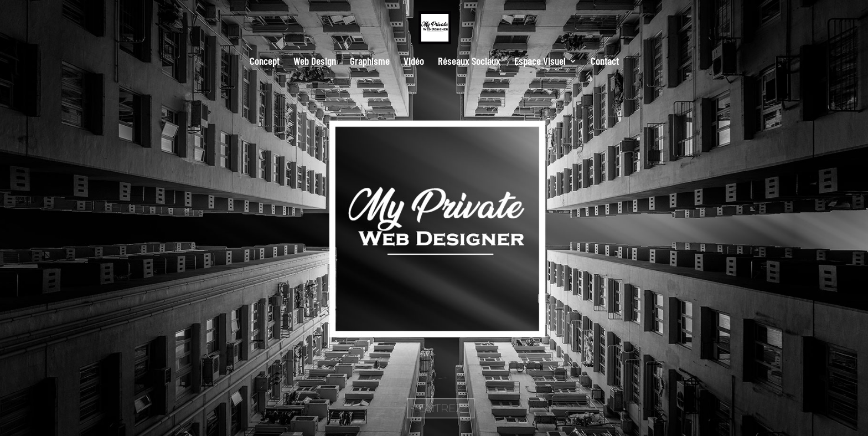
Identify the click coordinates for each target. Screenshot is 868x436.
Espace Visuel (540, 62)
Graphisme (370, 62)
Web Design (315, 62)
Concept (265, 62)
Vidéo (414, 62)
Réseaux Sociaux (469, 62)
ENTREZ (441, 417)
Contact (605, 62)
